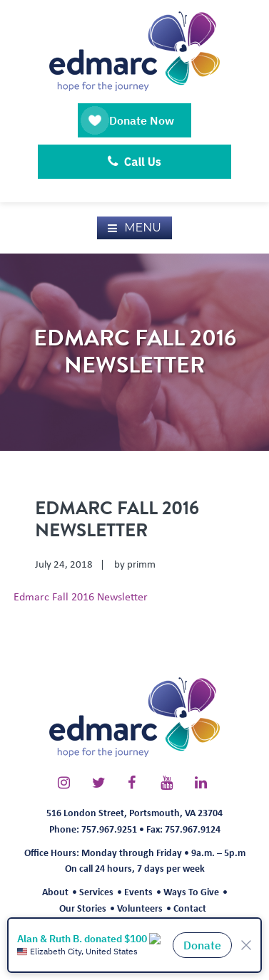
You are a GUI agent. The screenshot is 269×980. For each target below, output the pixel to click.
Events (138, 891)
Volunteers (140, 908)
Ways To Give (191, 891)
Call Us (134, 162)
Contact (190, 908)
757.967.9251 (109, 829)
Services (96, 891)
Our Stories (83, 908)
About (55, 891)
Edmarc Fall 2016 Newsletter (81, 596)
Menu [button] (143, 228)
